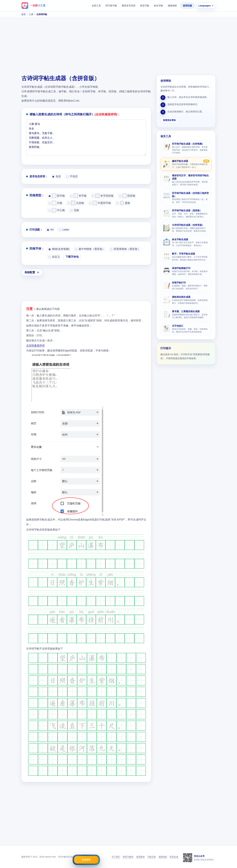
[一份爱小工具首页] (33, 6)
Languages (205, 6)
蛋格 (123, 203)
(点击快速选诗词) (106, 114)
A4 (50, 230)
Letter (64, 230)
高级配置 (30, 272)
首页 (24, 14)
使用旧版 (187, 6)
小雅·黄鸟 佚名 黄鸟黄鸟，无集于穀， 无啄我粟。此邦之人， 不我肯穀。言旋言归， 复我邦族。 (86, 138)
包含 (57, 176)
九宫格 (76, 203)
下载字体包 (72, 257)
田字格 (57, 196)
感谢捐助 (172, 6)
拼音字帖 (145, 6)
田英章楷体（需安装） (125, 249)
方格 (55, 203)
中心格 (57, 210)
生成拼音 (86, 860)
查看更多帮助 (169, 120)
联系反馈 (174, 857)
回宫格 (127, 196)
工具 (31, 14)
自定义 (54, 257)
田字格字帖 (111, 6)
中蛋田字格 (100, 203)
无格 (75, 210)
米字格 (78, 196)
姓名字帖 (158, 6)
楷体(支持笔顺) (59, 249)
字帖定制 (152, 857)
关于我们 (116, 857)
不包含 (72, 176)
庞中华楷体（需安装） (90, 249)
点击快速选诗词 (35, 345)
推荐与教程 (128, 857)
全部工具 (96, 6)
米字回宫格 (103, 196)
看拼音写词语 (129, 6)
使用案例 (140, 857)
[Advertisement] (118, 47)
